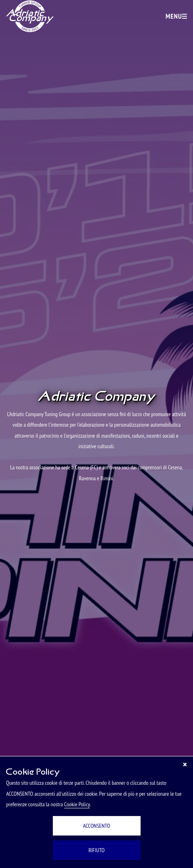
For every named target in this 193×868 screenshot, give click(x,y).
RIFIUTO (97, 850)
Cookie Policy (77, 804)
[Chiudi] (185, 764)
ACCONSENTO (96, 826)
